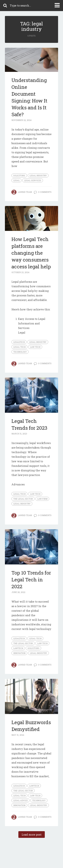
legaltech (19, 342)
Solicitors (19, 175)
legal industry (38, 175)
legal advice (21, 800)
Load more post (32, 835)
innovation (19, 653)
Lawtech (18, 648)
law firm (42, 499)
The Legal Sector (23, 499)
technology (20, 352)
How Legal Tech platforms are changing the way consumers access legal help (31, 253)
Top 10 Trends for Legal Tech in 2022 (31, 580)
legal (16, 180)
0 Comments (45, 192)
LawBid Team (25, 192)
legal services (33, 180)
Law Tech (35, 347)
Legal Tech (19, 347)
